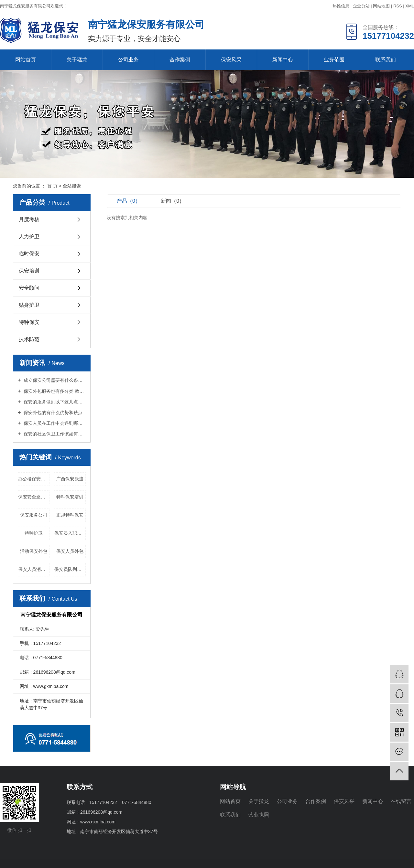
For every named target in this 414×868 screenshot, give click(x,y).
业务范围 (334, 60)
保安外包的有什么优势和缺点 (52, 413)
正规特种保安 (70, 515)
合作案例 (180, 60)
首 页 (52, 186)
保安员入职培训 (70, 533)
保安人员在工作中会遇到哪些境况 (54, 423)
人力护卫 (29, 236)
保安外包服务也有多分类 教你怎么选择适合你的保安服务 (54, 391)
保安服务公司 (34, 515)
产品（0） (129, 201)
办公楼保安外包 (34, 479)
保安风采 (231, 60)
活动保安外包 (34, 551)
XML (410, 6)
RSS (398, 6)
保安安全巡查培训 (34, 497)
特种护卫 (34, 533)
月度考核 (29, 219)
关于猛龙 (77, 60)
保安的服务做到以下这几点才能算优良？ (54, 402)
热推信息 (341, 6)
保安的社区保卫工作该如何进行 (54, 434)
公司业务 (128, 60)
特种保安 (29, 322)
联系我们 (386, 60)
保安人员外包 (70, 551)
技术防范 (29, 339)
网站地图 (381, 6)
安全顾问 (29, 288)
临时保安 (29, 254)
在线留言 (401, 801)
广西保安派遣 (70, 479)
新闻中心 (283, 60)
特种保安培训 (70, 497)
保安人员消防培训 (34, 569)
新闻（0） (173, 201)
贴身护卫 (29, 305)
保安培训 (29, 271)
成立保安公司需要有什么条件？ (54, 380)
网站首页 (26, 60)
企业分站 (361, 6)
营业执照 (259, 815)
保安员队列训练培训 (70, 569)
